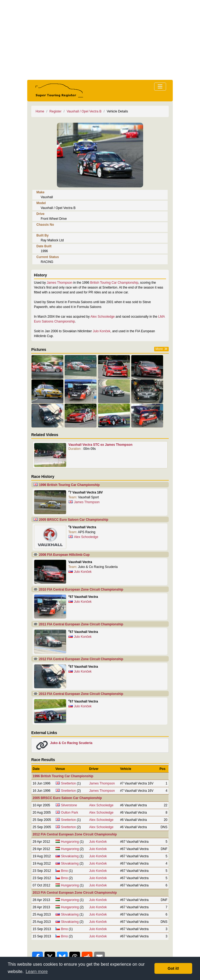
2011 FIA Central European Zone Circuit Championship (81, 624)
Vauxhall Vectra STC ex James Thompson (100, 445)
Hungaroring (70, 842)
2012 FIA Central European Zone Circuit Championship (81, 659)
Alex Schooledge (102, 317)
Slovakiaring (70, 856)
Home (40, 111)
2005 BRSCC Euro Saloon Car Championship (74, 520)
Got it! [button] (173, 968)
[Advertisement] (100, 40)
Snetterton (68, 783)
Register (55, 111)
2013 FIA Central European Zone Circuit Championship (81, 694)
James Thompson (59, 283)
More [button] (159, 349)
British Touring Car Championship (114, 283)
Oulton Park (69, 813)
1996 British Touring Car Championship (69, 485)
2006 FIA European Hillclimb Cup (64, 555)
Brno (64, 871)
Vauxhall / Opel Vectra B (84, 111)
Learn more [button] (37, 972)
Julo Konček (101, 331)
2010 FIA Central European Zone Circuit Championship (81, 590)
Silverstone (69, 805)
